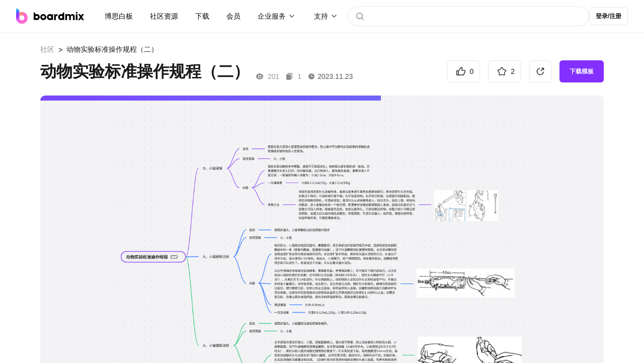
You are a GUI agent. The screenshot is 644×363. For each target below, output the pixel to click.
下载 (202, 16)
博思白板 (119, 16)
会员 (233, 16)
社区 (47, 49)
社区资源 (164, 16)
